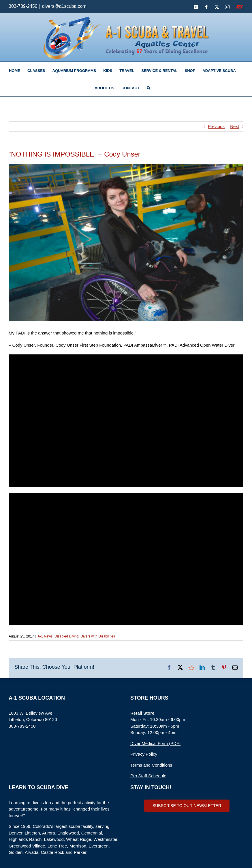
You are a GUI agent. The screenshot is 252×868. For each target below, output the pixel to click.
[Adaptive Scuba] (126, 243)
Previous (216, 126)
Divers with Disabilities (98, 636)
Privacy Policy (144, 754)
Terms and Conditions (151, 765)
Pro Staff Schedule (148, 776)
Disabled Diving (66, 636)
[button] (148, 88)
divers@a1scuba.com (64, 6)
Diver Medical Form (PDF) (155, 743)
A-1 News (45, 636)
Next (235, 126)
